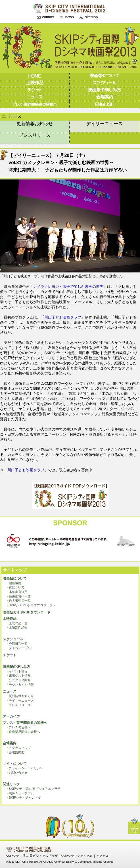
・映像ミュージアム (20, 793)
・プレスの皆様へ (18, 727)
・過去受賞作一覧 (18, 596)
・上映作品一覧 (17, 623)
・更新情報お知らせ (20, 696)
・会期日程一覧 (17, 644)
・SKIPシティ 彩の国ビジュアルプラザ (33, 789)
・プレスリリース (18, 705)
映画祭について (15, 578)
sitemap (92, 17)
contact (48, 17)
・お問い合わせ (17, 773)
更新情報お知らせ (35, 124)
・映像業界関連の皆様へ (23, 732)
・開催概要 (13, 583)
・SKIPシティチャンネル (23, 797)
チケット (10, 655)
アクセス (102, 856)
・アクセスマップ (18, 748)
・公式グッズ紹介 (18, 680)
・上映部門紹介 (17, 627)
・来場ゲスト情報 (18, 675)
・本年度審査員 (17, 592)
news (70, 17)
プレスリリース (35, 135)
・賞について (15, 587)
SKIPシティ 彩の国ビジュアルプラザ (32, 856)
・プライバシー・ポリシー (24, 768)
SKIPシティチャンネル (77, 856)
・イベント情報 (17, 671)
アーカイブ (11, 716)
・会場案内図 (15, 752)
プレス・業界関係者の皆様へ (25, 723)
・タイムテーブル (18, 648)
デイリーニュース (105, 124)
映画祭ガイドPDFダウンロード (27, 612)
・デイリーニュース (20, 700)
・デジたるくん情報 (20, 685)
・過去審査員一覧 (18, 601)
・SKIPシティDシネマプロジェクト (31, 605)
